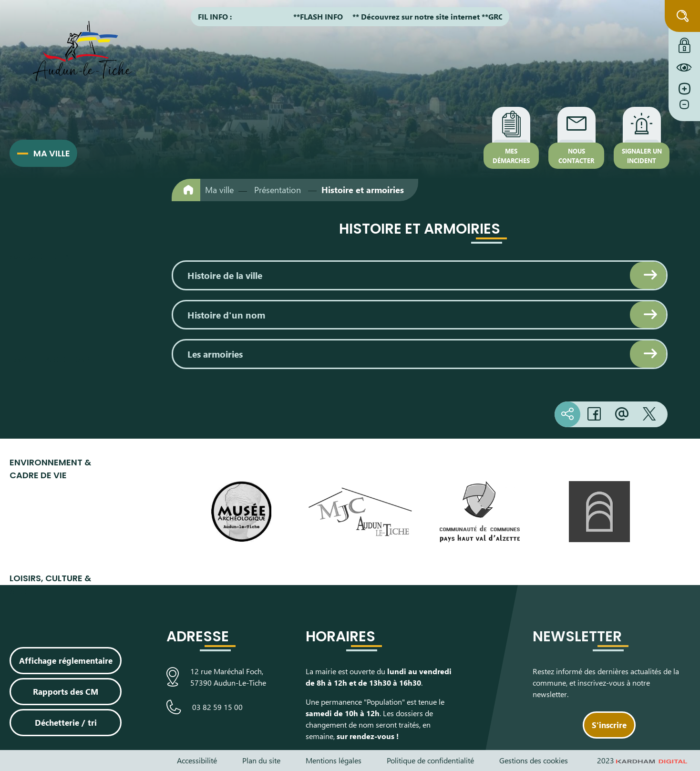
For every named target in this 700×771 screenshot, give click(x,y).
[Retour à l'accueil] (186, 190)
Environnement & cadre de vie (50, 469)
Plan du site (261, 760)
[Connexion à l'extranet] (684, 43)
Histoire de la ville (225, 275)
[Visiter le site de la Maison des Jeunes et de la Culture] (360, 512)
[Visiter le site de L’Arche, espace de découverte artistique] (599, 512)
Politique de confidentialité (430, 760)
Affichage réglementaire (66, 660)
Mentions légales (334, 760)
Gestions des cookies (534, 760)
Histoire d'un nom (226, 315)
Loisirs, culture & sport (50, 585)
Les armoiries (215, 354)
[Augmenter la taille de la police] (684, 89)
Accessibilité (197, 760)
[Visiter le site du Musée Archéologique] (241, 512)
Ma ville (52, 153)
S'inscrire (609, 725)
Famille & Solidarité (56, 359)
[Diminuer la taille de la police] (684, 109)
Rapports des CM (66, 691)
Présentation (278, 190)
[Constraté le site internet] (684, 67)
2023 (642, 760)
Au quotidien (40, 256)
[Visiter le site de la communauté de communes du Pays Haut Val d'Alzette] (480, 512)
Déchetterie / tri (66, 722)
